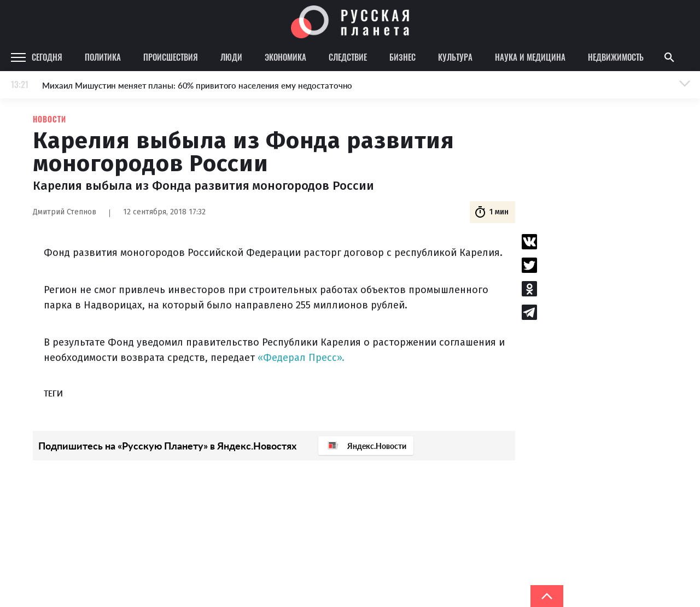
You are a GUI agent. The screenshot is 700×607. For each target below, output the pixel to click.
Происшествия (171, 57)
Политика (103, 57)
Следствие (348, 57)
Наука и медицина (530, 57)
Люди (231, 57)
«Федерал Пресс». (301, 358)
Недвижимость (616, 57)
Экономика (285, 57)
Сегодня (47, 57)
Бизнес (402, 57)
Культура (455, 57)
